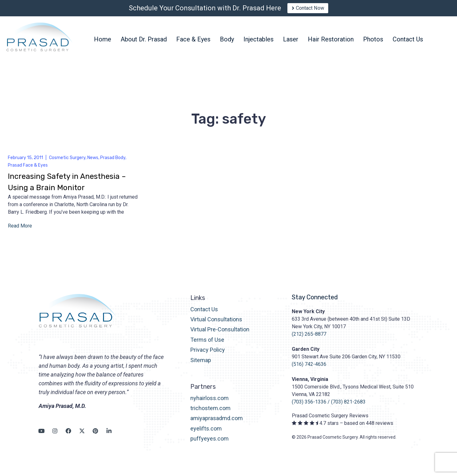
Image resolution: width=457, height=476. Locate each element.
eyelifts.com (206, 433)
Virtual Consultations (216, 324)
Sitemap (201, 364)
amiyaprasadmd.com (217, 423)
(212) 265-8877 (309, 338)
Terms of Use (207, 344)
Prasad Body (113, 162)
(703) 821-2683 (348, 406)
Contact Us (204, 313)
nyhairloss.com (209, 402)
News (93, 162)
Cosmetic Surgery (67, 162)
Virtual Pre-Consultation (220, 334)
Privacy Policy (208, 354)
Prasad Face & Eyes (28, 169)
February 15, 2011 (25, 162)
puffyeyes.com (209, 443)
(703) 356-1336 (309, 406)
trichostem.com (210, 412)
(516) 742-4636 (309, 368)
